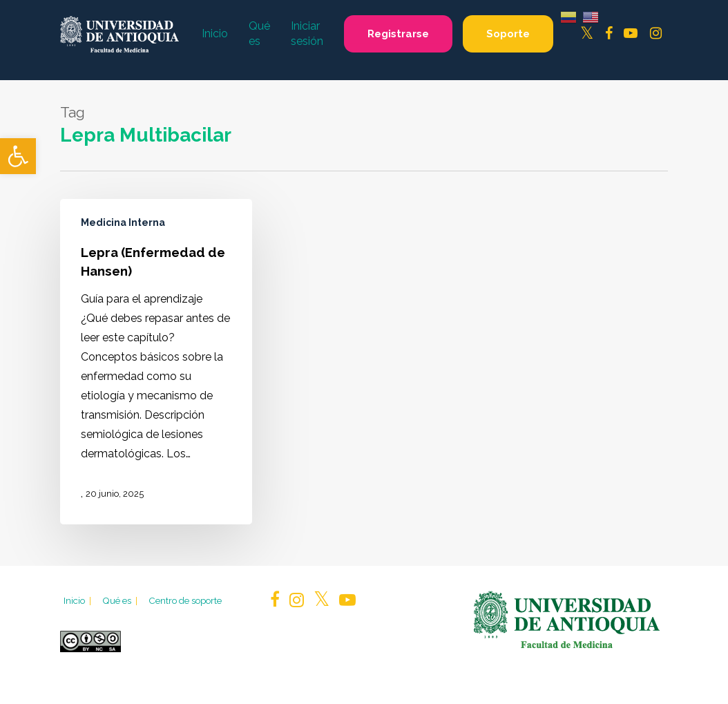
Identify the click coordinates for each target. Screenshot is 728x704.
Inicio (78, 600)
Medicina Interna (123, 222)
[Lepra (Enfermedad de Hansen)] (156, 361)
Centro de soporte (185, 600)
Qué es (121, 600)
